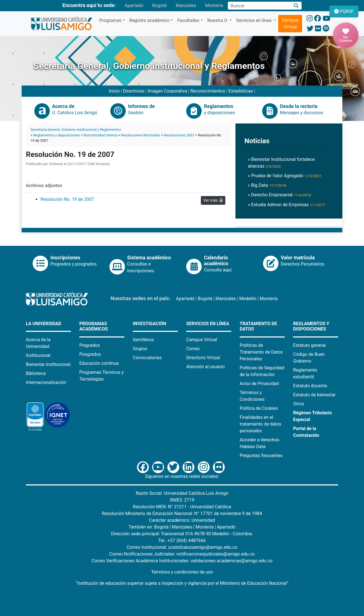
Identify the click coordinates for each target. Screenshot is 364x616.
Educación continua (99, 363)
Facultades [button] (188, 20)
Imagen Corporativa (167, 91)
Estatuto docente (310, 386)
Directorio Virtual (203, 358)
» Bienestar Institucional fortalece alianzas (281, 163)
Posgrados (90, 354)
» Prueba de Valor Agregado (285, 176)
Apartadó (134, 5)
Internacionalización (46, 382)
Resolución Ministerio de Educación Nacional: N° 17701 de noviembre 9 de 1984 (182, 513)
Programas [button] (110, 20)
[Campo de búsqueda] (259, 6)
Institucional (38, 355)
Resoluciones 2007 (179, 135)
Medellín (248, 299)
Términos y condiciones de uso (182, 572)
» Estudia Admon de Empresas (286, 205)
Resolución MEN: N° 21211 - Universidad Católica (182, 507)
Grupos (140, 349)
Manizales (186, 5)
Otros (299, 404)
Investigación (150, 324)
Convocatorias (147, 358)
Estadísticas (241, 91)
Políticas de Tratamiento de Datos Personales (261, 352)
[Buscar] (296, 6)
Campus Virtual (290, 23)
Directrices (134, 91)
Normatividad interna (100, 135)
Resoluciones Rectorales (141, 135)
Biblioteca (36, 373)
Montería (214, 5)
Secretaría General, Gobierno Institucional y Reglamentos (76, 130)
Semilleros (143, 340)
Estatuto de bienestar (314, 395)
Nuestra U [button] (218, 20)
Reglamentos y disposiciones (57, 135)
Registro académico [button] (150, 20)
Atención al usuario (205, 367)
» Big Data (267, 185)
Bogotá (159, 5)
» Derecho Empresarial (279, 195)
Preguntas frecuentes (261, 456)
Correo (193, 349)
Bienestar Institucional (48, 364)
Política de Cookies (259, 408)
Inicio (114, 91)
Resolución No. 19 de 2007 (67, 199)
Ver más (213, 200)
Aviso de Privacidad (259, 384)
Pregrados (90, 345)
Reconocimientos (208, 91)
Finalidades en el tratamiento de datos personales (260, 424)
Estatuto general (309, 345)
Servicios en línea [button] (255, 20)
